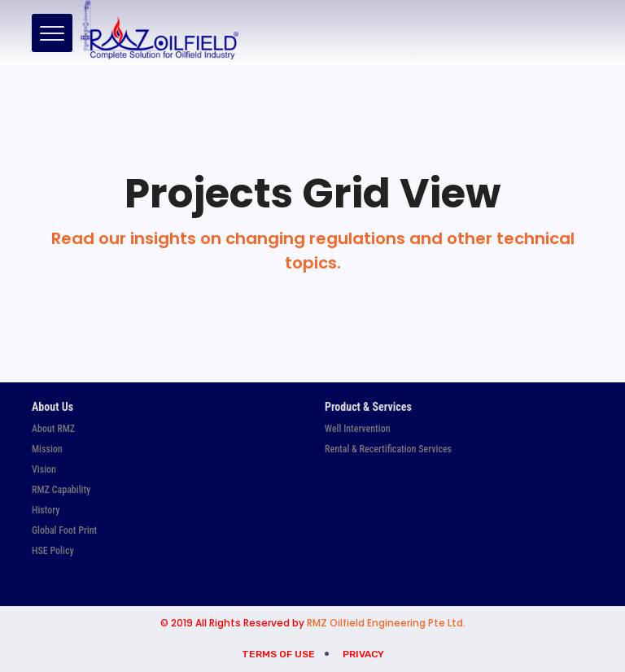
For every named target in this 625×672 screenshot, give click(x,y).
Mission (47, 449)
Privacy (363, 654)
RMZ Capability (61, 490)
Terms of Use (278, 654)
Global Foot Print (64, 530)
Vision (44, 469)
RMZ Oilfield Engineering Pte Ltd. (386, 623)
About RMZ (53, 429)
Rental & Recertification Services (388, 449)
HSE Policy (53, 551)
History (46, 510)
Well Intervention (358, 429)
